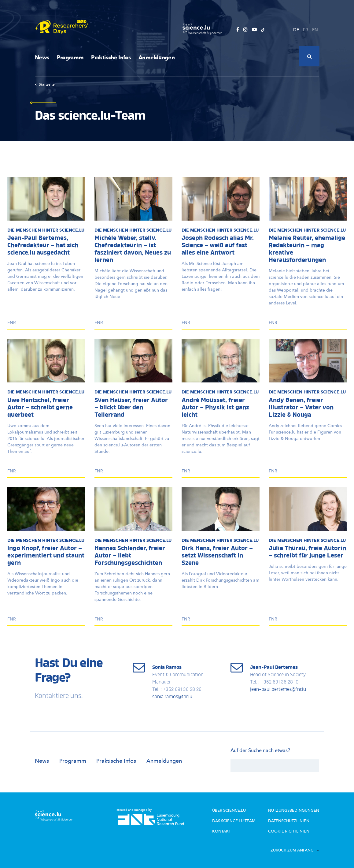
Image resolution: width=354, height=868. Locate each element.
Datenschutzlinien (291, 821)
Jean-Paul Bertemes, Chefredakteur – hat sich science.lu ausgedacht (43, 246)
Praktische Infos (111, 58)
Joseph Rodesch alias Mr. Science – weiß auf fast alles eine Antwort (218, 246)
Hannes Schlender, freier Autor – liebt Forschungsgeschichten (130, 556)
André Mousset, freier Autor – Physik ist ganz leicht (215, 408)
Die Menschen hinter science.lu (46, 230)
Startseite (45, 84)
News (42, 58)
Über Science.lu (236, 810)
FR (306, 30)
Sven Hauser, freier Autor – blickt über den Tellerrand (131, 408)
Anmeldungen (157, 58)
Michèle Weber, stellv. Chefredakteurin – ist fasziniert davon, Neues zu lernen (133, 249)
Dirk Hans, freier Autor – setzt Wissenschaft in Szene (217, 556)
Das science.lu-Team (240, 821)
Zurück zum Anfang (295, 849)
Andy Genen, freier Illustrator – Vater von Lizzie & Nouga (301, 408)
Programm (70, 58)
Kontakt (229, 831)
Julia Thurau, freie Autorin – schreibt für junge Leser (307, 552)
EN (315, 30)
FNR (12, 323)
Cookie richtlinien (290, 831)
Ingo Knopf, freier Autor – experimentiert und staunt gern (46, 556)
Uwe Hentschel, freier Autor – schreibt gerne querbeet (40, 408)
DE (296, 30)
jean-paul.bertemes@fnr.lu (278, 690)
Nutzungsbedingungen (296, 810)
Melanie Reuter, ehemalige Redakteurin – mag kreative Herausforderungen (307, 249)
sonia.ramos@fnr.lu (172, 697)
